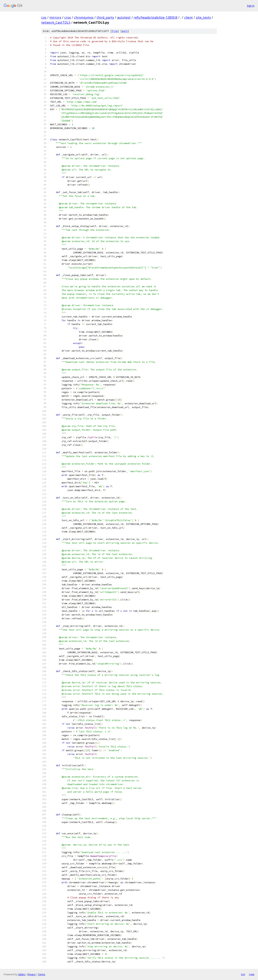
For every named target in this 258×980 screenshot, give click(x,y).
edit (125, 31)
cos (44, 17)
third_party (105, 17)
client (188, 17)
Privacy (31, 974)
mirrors (55, 17)
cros (68, 17)
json (252, 974)
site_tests (203, 17)
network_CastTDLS (56, 22)
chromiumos (84, 17)
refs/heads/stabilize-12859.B (156, 17)
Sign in (251, 6)
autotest (124, 17)
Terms (41, 974)
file (115, 31)
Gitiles (22, 974)
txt (243, 974)
